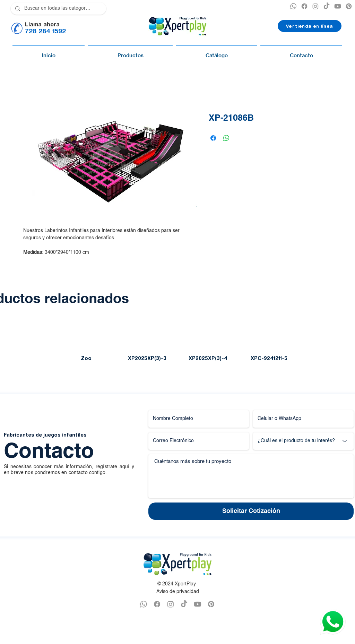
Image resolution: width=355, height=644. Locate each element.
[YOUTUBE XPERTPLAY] (338, 6)
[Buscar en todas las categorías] (58, 8)
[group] (177, 344)
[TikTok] (327, 6)
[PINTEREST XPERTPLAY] (349, 6)
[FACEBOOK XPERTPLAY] (157, 604)
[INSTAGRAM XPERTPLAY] (315, 6)
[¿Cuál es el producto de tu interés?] (303, 441)
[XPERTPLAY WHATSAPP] (293, 6)
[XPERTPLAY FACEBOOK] (304, 6)
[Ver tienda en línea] (310, 26)
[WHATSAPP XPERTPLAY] (144, 604)
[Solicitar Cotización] (251, 511)
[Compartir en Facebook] (213, 138)
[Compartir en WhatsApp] (226, 138)
